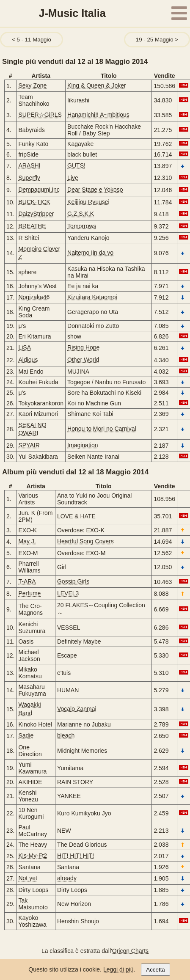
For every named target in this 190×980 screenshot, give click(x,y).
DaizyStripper (36, 214)
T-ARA (27, 581)
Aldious (28, 360)
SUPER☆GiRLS (40, 115)
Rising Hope (83, 347)
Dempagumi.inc (39, 190)
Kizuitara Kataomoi (92, 297)
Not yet (28, 878)
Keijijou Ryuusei (88, 202)
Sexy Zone (32, 85)
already (67, 878)
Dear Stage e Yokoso (95, 190)
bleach (66, 735)
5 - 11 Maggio (34, 40)
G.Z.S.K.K (81, 214)
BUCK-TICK (34, 202)
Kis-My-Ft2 (33, 856)
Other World (83, 360)
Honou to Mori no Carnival (102, 429)
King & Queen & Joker (97, 85)
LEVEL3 (68, 593)
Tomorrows (82, 226)
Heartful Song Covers (85, 541)
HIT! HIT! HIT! (76, 856)
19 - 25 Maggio (155, 40)
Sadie (26, 735)
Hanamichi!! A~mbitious (98, 115)
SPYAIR (29, 445)
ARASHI (29, 165)
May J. (27, 541)
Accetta (155, 970)
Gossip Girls (73, 581)
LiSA (25, 347)
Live (73, 178)
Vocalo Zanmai (77, 709)
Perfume (29, 593)
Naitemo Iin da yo (90, 253)
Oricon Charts (130, 951)
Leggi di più (118, 969)
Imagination (83, 445)
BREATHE (32, 226)
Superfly (29, 178)
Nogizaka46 (34, 297)
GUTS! (76, 165)
